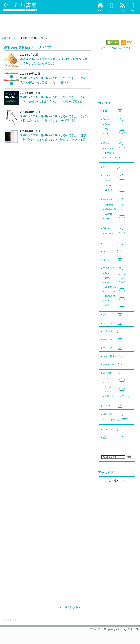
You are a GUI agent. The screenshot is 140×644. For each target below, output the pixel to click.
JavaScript (110, 296)
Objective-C (110, 287)
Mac (107, 134)
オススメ (108, 429)
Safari (107, 124)
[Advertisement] (70, 25)
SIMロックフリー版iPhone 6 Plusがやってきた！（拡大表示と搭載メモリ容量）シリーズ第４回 (54, 80)
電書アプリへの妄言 (114, 396)
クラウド (108, 331)
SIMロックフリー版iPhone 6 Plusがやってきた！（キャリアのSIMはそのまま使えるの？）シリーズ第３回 (54, 99)
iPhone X (109, 148)
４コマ (106, 406)
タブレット (109, 260)
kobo (107, 383)
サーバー (108, 340)
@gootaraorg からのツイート (115, 48)
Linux (106, 243)
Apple (106, 119)
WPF (107, 301)
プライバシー (96, 629)
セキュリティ (110, 356)
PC (104, 251)
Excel (107, 218)
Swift (107, 283)
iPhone (107, 143)
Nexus (108, 185)
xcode (108, 278)
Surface (108, 214)
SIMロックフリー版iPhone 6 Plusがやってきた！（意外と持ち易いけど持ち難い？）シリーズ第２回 (54, 119)
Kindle (108, 392)
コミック (109, 378)
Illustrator (109, 233)
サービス (108, 348)
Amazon (109, 387)
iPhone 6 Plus (111, 158)
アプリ (106, 315)
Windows (109, 205)
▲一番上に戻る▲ (70, 607)
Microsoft (108, 200)
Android (108, 181)
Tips (105, 111)
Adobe (106, 228)
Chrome (108, 190)
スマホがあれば (112, 420)
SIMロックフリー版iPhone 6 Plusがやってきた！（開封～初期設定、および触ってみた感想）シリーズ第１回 (54, 138)
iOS (106, 129)
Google (107, 176)
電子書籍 (108, 373)
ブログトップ (9, 38)
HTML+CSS (110, 291)
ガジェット (109, 323)
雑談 (105, 438)
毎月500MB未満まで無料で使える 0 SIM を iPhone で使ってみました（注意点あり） (54, 61)
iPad (105, 167)
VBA (107, 305)
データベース (110, 364)
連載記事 (108, 414)
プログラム (109, 268)
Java (107, 273)
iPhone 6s (109, 153)
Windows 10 (111, 209)
